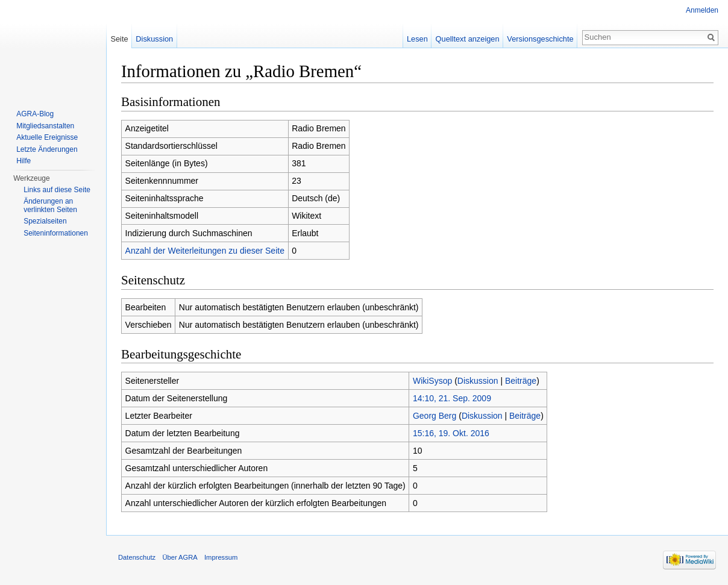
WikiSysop (432, 381)
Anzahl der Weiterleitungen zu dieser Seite (205, 251)
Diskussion (478, 381)
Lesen (417, 39)
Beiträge (521, 381)
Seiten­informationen (56, 233)
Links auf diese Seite (57, 190)
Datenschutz (137, 557)
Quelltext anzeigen (468, 39)
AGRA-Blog (35, 114)
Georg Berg (435, 416)
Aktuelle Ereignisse (47, 137)
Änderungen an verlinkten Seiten (50, 205)
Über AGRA (180, 557)
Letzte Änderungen (47, 149)
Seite (119, 39)
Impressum (221, 557)
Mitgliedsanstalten (45, 126)
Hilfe (24, 161)
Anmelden (702, 10)
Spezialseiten (45, 221)
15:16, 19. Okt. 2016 (451, 433)
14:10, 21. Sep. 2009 (452, 398)
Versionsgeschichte (540, 39)
